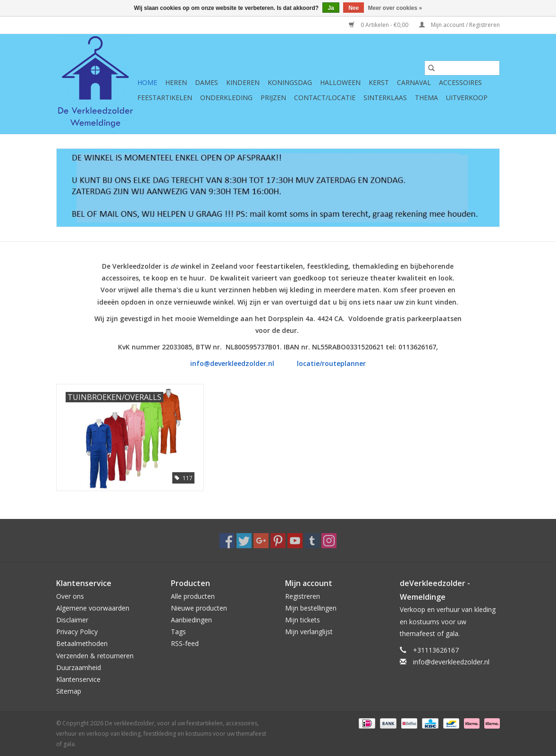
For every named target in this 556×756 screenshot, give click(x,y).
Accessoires (460, 82)
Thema (426, 98)
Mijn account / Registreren (459, 25)
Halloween (340, 82)
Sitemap (69, 691)
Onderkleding (226, 98)
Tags (178, 632)
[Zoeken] (462, 68)
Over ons (70, 596)
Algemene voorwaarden (93, 608)
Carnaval (414, 82)
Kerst (379, 82)
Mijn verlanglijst (309, 632)
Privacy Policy (77, 632)
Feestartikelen (165, 98)
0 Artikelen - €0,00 (379, 25)
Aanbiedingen (191, 620)
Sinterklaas (385, 98)
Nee (354, 8)
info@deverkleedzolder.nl (233, 363)
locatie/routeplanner (331, 363)
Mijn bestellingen (311, 608)
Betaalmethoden (82, 643)
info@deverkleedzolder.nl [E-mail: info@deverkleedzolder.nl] (451, 662)
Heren (176, 82)
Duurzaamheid (79, 667)
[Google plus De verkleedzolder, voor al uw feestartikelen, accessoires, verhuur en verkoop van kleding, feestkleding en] (261, 541)
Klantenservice (78, 679)
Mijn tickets (303, 620)
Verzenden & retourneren (95, 656)
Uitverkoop (467, 98)
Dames (206, 82)
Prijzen (273, 98)
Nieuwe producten (199, 608)
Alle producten (193, 596)
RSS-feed (185, 643)
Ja (331, 8)
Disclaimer (72, 620)
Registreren (303, 596)
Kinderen (243, 82)
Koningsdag (290, 82)
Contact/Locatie (325, 98)
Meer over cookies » (395, 8)
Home (147, 82)
